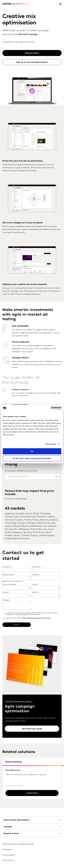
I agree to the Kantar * (28, 618)
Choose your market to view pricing (21, 471)
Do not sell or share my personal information (32, 458)
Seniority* (35, 592)
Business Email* (8, 575)
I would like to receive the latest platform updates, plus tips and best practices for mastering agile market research (30, 614)
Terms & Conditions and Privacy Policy (36, 618)
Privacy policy (9, 855)
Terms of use (8, 860)
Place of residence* (10, 584)
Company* (36, 575)
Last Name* (36, 567)
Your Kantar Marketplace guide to (19, 701)
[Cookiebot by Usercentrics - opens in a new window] (51, 408)
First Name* (7, 567)
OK (32, 451)
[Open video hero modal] (32, 91)
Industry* (35, 584)
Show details (51, 444)
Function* (6, 592)
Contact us (7, 850)
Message (6, 600)
